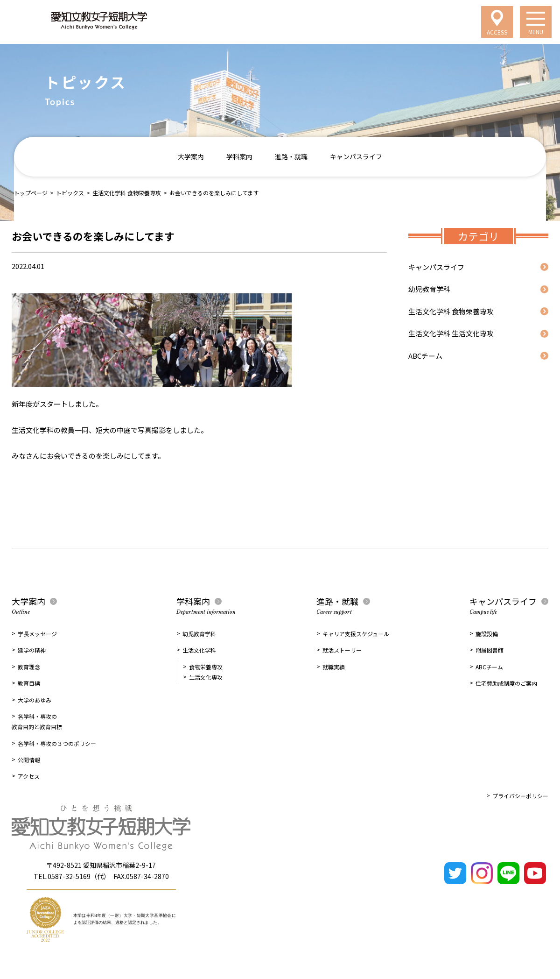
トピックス (70, 193)
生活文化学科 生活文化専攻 (451, 333)
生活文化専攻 (206, 677)
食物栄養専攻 (206, 667)
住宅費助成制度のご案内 (506, 683)
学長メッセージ (37, 634)
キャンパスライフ (356, 156)
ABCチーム (425, 356)
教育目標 (29, 683)
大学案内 (191, 156)
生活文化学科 (199, 650)
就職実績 (334, 667)
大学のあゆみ (35, 700)
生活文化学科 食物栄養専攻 (127, 193)
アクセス (29, 776)
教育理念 (29, 667)
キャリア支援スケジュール (356, 634)
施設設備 (487, 634)
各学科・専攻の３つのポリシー (57, 743)
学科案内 (239, 156)
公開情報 (29, 760)
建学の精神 (32, 650)
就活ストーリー (342, 650)
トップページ (31, 193)
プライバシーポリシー (520, 796)
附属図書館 (490, 650)
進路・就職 (291, 156)
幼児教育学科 (429, 289)
